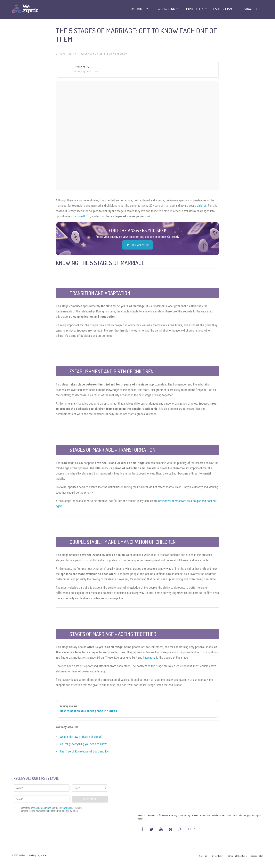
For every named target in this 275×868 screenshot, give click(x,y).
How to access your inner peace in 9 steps (88, 711)
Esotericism (223, 9)
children (202, 206)
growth (81, 216)
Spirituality (194, 9)
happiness (149, 658)
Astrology (140, 9)
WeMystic (83, 67)
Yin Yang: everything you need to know (83, 744)
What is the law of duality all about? (81, 737)
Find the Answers (138, 245)
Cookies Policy (257, 856)
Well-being (69, 54)
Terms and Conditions (237, 856)
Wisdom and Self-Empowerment (104, 54)
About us (203, 856)
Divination (250, 9)
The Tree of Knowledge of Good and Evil (84, 751)
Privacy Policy (217, 856)
